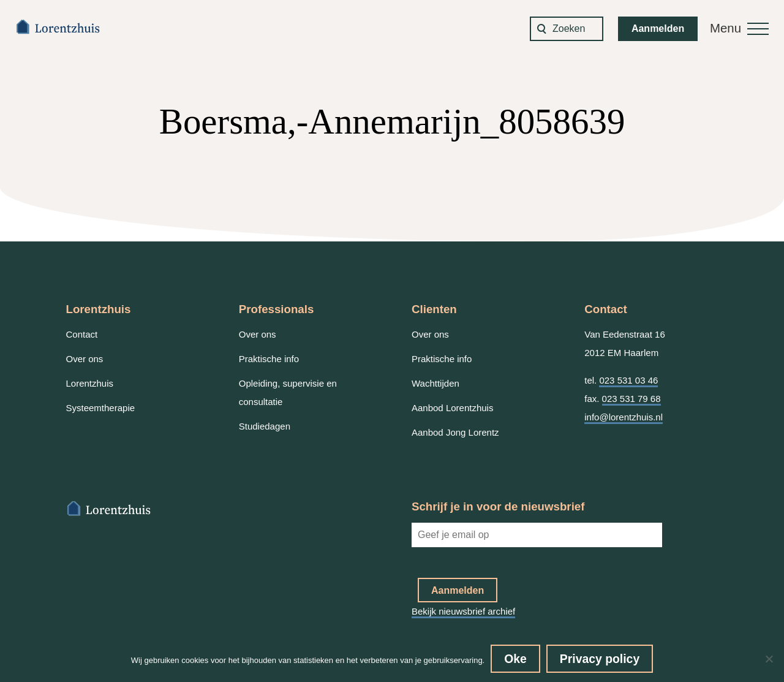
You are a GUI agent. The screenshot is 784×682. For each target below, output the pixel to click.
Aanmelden (658, 28)
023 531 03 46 (628, 380)
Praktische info (269, 359)
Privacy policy (600, 659)
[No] (769, 659)
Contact (82, 334)
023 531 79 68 (631, 399)
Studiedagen (265, 426)
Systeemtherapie (101, 408)
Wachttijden (435, 383)
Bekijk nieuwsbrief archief (463, 611)
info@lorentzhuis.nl (624, 417)
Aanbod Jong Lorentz (455, 432)
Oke (515, 659)
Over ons (85, 359)
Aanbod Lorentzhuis (452, 408)
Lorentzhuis (90, 383)
